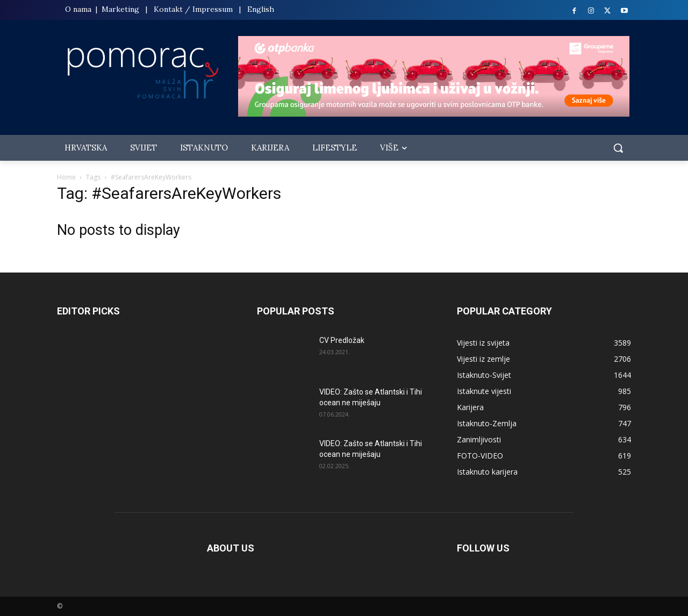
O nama (79, 9)
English (261, 9)
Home (66, 177)
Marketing (120, 9)
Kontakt (168, 9)
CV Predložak (342, 340)
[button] (618, 148)
